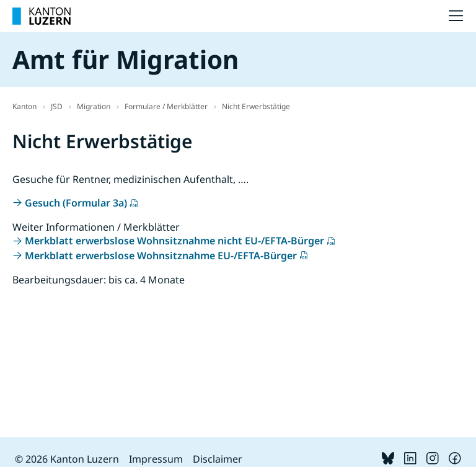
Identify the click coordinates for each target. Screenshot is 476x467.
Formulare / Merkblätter (166, 106)
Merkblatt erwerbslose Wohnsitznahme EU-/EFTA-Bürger (161, 256)
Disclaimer (218, 459)
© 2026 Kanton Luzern (67, 459)
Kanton (24, 106)
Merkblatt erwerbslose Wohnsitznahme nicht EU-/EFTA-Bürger (174, 241)
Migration (94, 106)
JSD (57, 106)
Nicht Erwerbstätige (256, 106)
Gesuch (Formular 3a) (76, 203)
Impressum (156, 459)
